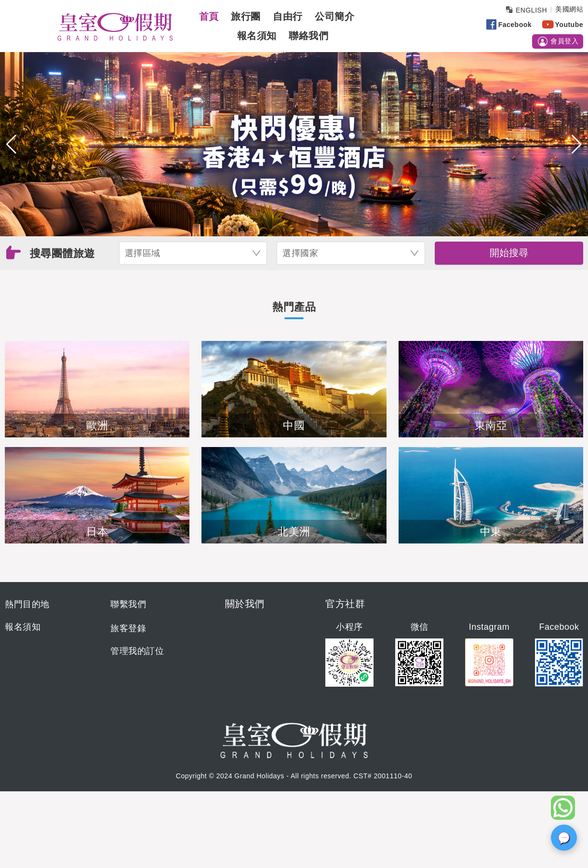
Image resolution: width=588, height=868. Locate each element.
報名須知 (257, 36)
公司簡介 (334, 16)
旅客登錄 (128, 628)
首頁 (209, 16)
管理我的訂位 (137, 651)
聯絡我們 (308, 36)
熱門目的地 (27, 604)
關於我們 (245, 604)
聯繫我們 (128, 604)
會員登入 (558, 41)
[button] (11, 144)
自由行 (288, 16)
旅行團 (246, 16)
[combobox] (193, 253)
